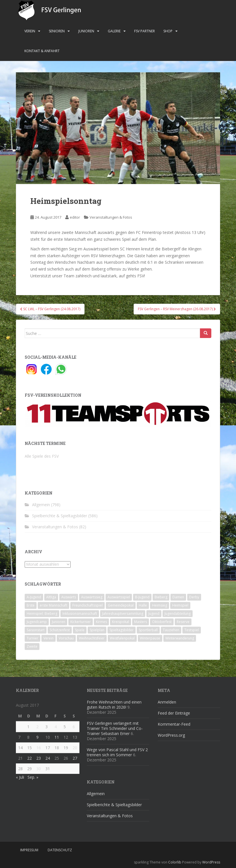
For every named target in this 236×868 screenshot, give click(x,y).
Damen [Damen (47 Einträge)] (178, 597)
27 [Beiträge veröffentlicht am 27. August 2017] (75, 758)
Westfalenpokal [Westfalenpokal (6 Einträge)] (122, 638)
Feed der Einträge (174, 713)
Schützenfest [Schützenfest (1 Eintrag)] (60, 630)
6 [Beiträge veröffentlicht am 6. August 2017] (74, 727)
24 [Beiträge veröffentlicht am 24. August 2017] (48, 758)
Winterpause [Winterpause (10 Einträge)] (150, 638)
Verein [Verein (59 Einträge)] (49, 638)
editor (75, 217)
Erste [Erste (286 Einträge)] (31, 605)
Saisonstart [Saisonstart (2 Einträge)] (36, 630)
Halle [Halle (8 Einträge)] (143, 605)
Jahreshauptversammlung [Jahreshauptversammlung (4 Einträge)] (123, 613)
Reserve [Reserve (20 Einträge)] (183, 622)
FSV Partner (145, 31)
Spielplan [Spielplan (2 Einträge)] (97, 630)
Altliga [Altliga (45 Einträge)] (51, 597)
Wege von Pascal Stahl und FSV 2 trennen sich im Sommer (117, 752)
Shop (168, 31)
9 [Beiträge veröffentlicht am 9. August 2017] (37, 737)
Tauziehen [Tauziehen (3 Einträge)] (171, 630)
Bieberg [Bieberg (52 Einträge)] (161, 597)
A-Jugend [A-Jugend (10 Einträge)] (34, 597)
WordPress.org (171, 735)
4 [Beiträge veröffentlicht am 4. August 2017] (56, 727)
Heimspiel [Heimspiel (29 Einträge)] (180, 605)
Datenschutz (60, 850)
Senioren (57, 31)
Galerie (114, 31)
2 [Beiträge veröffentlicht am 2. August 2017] (37, 727)
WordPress (211, 862)
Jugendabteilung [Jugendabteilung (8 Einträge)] (178, 613)
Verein (30, 31)
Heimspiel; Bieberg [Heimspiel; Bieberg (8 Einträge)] (42, 613)
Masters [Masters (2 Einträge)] (141, 622)
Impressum (29, 850)
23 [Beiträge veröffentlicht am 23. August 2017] (39, 758)
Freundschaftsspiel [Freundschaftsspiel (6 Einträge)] (88, 605)
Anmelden (167, 702)
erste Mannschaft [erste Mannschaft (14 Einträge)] (53, 605)
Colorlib (175, 862)
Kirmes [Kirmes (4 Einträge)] (101, 622)
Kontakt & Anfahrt (42, 51)
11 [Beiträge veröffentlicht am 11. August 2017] (57, 737)
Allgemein (41, 505)
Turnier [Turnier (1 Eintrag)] (32, 638)
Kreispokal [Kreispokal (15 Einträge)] (121, 622)
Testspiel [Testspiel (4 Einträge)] (192, 630)
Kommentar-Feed (174, 724)
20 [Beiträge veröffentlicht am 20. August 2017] (75, 748)
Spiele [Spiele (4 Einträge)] (80, 630)
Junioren (86, 31)
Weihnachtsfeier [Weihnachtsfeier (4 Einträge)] (92, 638)
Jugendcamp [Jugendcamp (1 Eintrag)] (37, 622)
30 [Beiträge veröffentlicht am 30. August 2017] (39, 769)
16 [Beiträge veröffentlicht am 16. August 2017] (39, 748)
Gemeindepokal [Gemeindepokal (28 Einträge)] (121, 605)
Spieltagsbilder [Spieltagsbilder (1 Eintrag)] (122, 630)
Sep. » (33, 777)
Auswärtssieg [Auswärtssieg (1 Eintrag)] (92, 597)
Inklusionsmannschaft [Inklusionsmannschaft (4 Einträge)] (80, 613)
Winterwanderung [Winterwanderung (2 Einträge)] (180, 638)
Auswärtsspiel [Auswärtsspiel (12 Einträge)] (119, 597)
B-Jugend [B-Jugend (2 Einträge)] (142, 597)
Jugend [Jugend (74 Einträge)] (154, 613)
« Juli (20, 777)
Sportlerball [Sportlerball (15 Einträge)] (148, 630)
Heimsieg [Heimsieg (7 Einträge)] (160, 605)
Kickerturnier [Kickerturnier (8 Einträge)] (81, 622)
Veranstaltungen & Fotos (111, 217)
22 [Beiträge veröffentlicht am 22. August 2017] (29, 758)
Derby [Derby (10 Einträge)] (194, 597)
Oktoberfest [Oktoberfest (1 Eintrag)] (162, 622)
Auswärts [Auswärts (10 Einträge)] (69, 597)
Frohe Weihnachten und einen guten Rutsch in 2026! (114, 705)
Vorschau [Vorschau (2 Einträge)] (66, 638)
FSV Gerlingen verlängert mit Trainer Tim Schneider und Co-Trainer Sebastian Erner (115, 728)
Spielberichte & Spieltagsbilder (60, 516)
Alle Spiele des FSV (42, 456)
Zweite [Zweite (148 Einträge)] (32, 646)
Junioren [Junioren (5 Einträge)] (59, 622)
